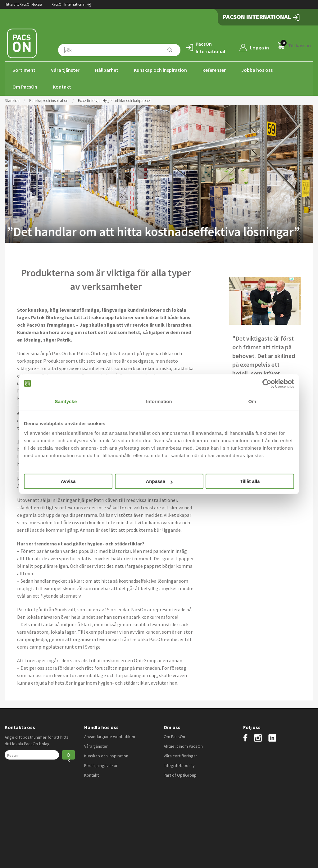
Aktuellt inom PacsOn (183, 746)
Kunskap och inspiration (160, 70)
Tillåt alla (250, 481)
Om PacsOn (25, 87)
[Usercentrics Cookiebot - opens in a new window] (267, 383)
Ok (68, 755)
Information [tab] (159, 401)
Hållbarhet (107, 70)
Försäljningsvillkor (101, 765)
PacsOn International (72, 4)
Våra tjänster (65, 70)
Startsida (12, 100)
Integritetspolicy (179, 765)
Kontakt (62, 87)
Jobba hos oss (257, 70)
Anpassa (159, 481)
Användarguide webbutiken (110, 736)
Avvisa (68, 481)
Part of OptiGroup (180, 774)
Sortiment (24, 70)
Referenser (214, 70)
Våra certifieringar (180, 755)
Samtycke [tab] (66, 401)
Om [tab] (252, 401)
